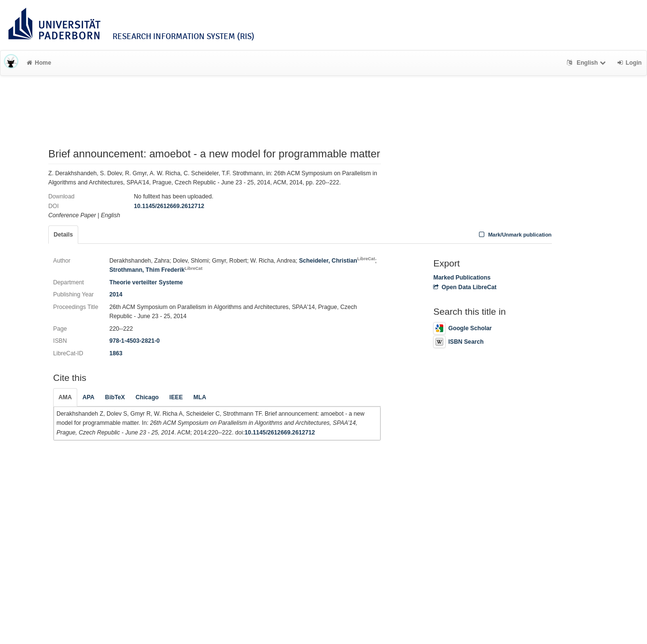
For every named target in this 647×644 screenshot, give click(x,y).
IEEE (176, 397)
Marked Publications (462, 278)
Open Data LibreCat (465, 287)
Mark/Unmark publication (514, 235)
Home (39, 63)
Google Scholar (462, 328)
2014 (116, 294)
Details (63, 235)
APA (89, 397)
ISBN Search (458, 342)
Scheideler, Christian (337, 261)
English (587, 63)
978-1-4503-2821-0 (134, 341)
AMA (65, 397)
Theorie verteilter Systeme (146, 282)
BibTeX (115, 397)
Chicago (147, 397)
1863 (116, 353)
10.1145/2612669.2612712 (169, 206)
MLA (200, 397)
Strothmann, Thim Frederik (156, 270)
